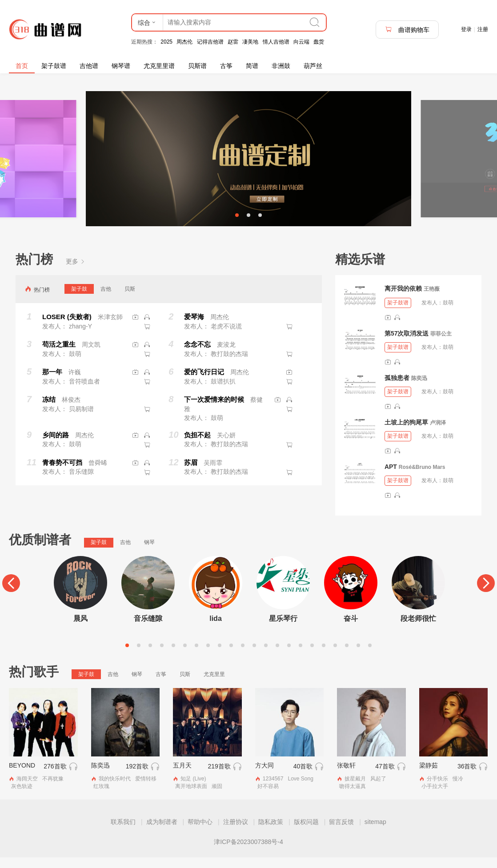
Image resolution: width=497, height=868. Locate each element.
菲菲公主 (441, 344)
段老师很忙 (418, 629)
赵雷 (233, 42)
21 (358, 656)
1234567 (273, 790)
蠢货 (319, 42)
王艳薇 (432, 300)
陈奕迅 (419, 389)
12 (254, 656)
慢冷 (458, 790)
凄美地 (250, 42)
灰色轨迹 (22, 797)
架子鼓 (79, 300)
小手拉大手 (435, 797)
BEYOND (22, 776)
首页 (22, 66)
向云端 (301, 42)
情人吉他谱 (276, 42)
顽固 (217, 797)
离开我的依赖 (403, 300)
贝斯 (130, 300)
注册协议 (236, 832)
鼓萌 (448, 313)
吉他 (106, 300)
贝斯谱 (197, 66)
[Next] (486, 594)
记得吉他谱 (210, 42)
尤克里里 (214, 685)
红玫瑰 (101, 797)
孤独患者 (397, 388)
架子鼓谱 (54, 66)
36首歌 (467, 777)
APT (391, 477)
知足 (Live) (193, 790)
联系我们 (123, 832)
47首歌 (385, 777)
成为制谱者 (162, 832)
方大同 (265, 776)
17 (312, 656)
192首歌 (137, 777)
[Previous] (11, 594)
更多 (76, 272)
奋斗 (351, 629)
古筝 (226, 66)
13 (266, 656)
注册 (483, 29)
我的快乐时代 (115, 790)
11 (243, 656)
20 (347, 656)
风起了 (378, 790)
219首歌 (219, 777)
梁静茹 (429, 776)
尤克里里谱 (159, 66)
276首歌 (55, 777)
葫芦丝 (313, 66)
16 (301, 656)
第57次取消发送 (407, 344)
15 (289, 656)
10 (231, 656)
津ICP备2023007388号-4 (248, 852)
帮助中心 (200, 832)
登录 (466, 29)
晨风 (80, 629)
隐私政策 (271, 832)
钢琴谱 (121, 66)
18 (324, 656)
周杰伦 (184, 42)
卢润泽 (438, 433)
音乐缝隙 (148, 629)
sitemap (375, 832)
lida (216, 629)
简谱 (252, 66)
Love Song (300, 790)
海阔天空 (27, 790)
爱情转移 (146, 790)
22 (370, 656)
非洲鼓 (281, 66)
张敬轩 (346, 776)
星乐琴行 (283, 629)
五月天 (182, 776)
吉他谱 (89, 66)
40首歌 (303, 777)
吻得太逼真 (353, 797)
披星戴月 (355, 790)
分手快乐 (437, 790)
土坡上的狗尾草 (406, 433)
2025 (166, 42)
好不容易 (268, 797)
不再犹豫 (53, 790)
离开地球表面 (191, 797)
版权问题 (306, 832)
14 (277, 656)
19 (335, 656)
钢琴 (149, 553)
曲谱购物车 (407, 30)
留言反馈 (341, 832)
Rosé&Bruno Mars (422, 478)
